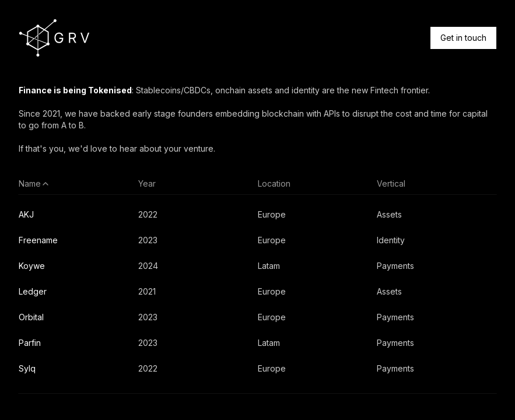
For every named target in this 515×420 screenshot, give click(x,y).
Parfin (30, 343)
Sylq (27, 368)
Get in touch (463, 38)
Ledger (33, 291)
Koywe (32, 266)
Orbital (31, 317)
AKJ (26, 214)
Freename (38, 240)
